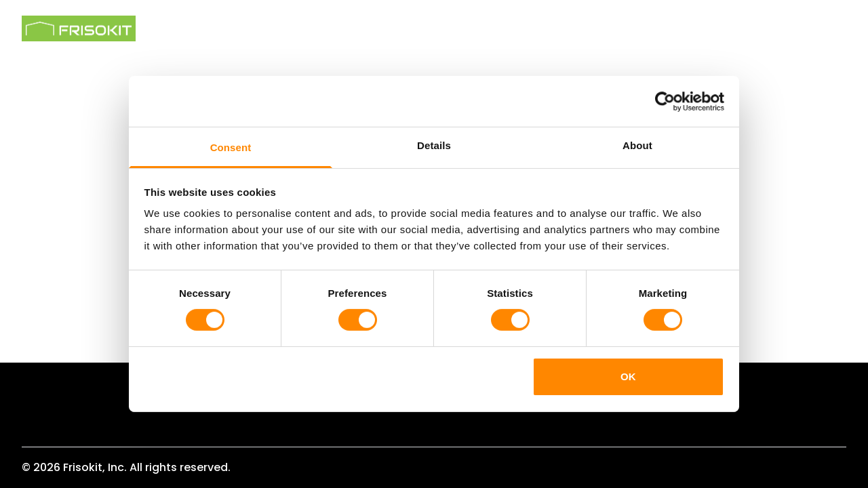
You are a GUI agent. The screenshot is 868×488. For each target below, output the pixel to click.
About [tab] (637, 145)
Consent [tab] (231, 147)
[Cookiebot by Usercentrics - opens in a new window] (665, 101)
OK (628, 377)
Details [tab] (434, 145)
